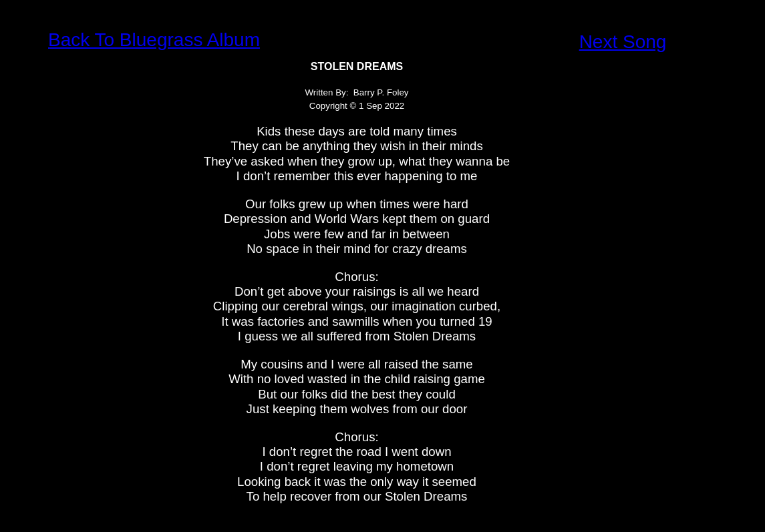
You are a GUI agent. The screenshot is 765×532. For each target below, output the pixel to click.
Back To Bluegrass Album (154, 40)
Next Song (623, 42)
